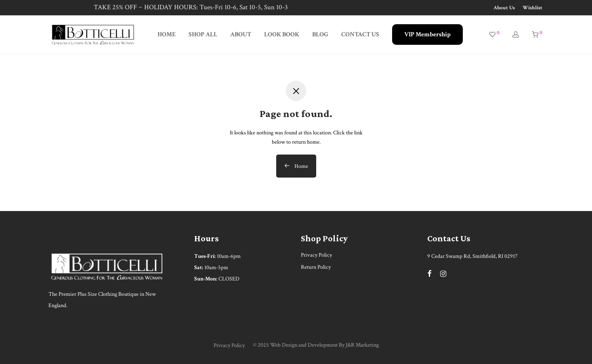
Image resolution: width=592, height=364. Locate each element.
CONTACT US (360, 35)
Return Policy (316, 267)
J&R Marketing (362, 345)
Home (296, 166)
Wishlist (532, 8)
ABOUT (241, 35)
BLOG (320, 35)
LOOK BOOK (282, 35)
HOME (167, 35)
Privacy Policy (316, 255)
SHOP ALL (203, 35)
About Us (504, 8)
